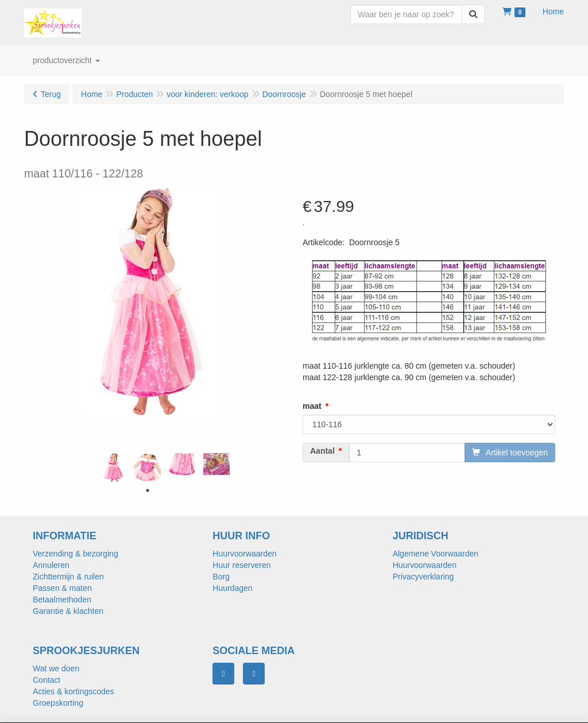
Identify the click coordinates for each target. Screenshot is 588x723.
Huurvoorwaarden (244, 554)
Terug (51, 94)
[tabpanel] (113, 467)
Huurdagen (232, 588)
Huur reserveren (241, 565)
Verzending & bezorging (76, 554)
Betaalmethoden (62, 600)
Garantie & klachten (68, 611)
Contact (47, 680)
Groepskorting (58, 703)
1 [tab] (148, 490)
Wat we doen (56, 668)
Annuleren (51, 565)
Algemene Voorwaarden (436, 554)
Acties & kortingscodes (73, 691)
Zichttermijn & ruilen (68, 577)
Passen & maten (62, 588)
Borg (221, 577)
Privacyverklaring (423, 577)
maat (312, 406)
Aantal (322, 451)
